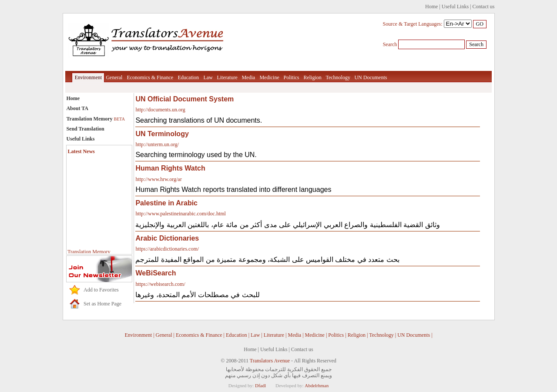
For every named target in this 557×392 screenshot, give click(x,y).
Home (431, 7)
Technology (338, 77)
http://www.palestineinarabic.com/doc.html (181, 214)
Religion (312, 77)
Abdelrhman (317, 385)
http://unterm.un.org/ (157, 144)
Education (188, 77)
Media (248, 77)
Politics (291, 77)
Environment (88, 77)
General (114, 77)
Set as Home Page (102, 304)
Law (208, 77)
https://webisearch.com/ (160, 284)
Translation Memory (95, 119)
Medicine (269, 77)
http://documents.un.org (160, 110)
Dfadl (260, 385)
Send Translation (85, 129)
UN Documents (371, 77)
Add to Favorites (101, 290)
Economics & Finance (150, 77)
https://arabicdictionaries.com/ (167, 249)
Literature (227, 77)
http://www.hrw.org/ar (158, 179)
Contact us (484, 7)
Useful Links (455, 7)
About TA (77, 108)
